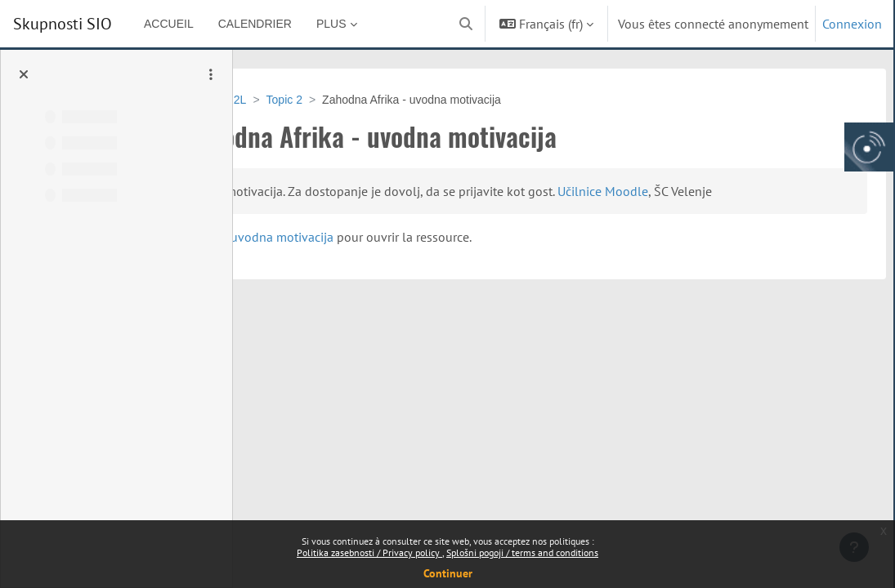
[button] (466, 24)
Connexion (852, 24)
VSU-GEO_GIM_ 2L (316, 100)
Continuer (448, 573)
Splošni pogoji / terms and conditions (522, 552)
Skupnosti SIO (63, 24)
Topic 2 (405, 100)
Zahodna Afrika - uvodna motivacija (427, 256)
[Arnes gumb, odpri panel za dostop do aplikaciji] (869, 147)
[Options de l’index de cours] (211, 74)
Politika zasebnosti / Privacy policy (369, 552)
